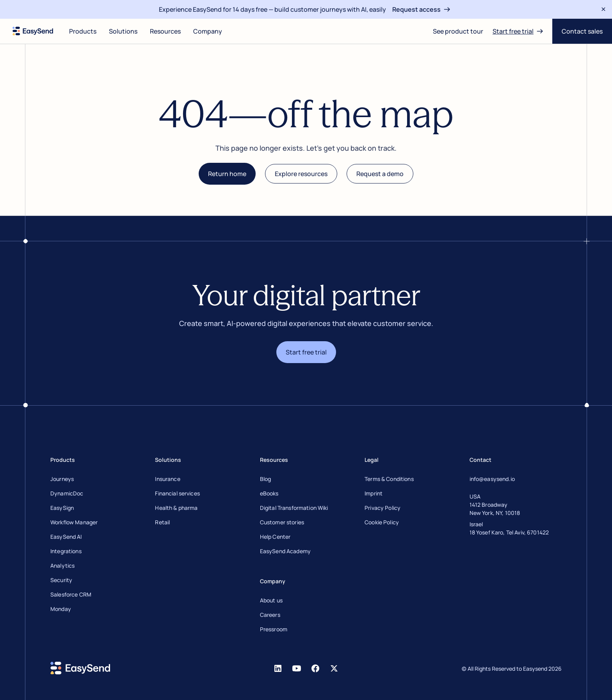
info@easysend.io (492, 479)
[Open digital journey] (458, 31)
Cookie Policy (382, 522)
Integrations (66, 551)
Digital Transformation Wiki (294, 508)
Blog (266, 479)
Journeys (62, 479)
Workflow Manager (74, 522)
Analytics (62, 566)
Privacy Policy (382, 508)
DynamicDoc (67, 493)
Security (61, 580)
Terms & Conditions (389, 479)
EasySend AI (66, 537)
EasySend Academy (285, 551)
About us (271, 600)
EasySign (62, 508)
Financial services (177, 493)
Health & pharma (176, 508)
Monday (61, 609)
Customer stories (282, 522)
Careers (270, 615)
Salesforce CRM (71, 594)
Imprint (374, 493)
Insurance (167, 479)
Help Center (275, 537)
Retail (162, 522)
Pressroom (274, 629)
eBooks (269, 493)
